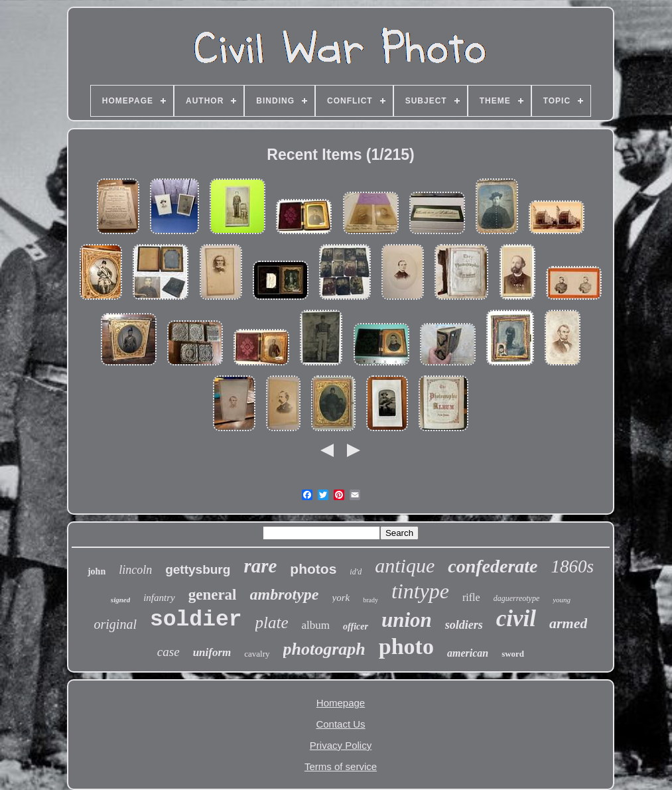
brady (370, 600)
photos (313, 569)
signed (120, 600)
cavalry (257, 654)
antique (405, 565)
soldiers (464, 625)
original (115, 624)
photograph (324, 649)
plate (272, 623)
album (316, 625)
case (168, 652)
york (341, 598)
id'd (356, 572)
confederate (493, 566)
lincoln (135, 570)
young (562, 600)
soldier (196, 620)
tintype (420, 591)
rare (260, 566)
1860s (573, 566)
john (97, 571)
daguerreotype (517, 598)
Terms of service (341, 766)
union (407, 620)
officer (356, 626)
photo (406, 646)
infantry (159, 598)
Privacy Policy (341, 745)
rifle (471, 597)
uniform (212, 652)
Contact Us (340, 724)
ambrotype (285, 594)
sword (513, 654)
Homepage (341, 703)
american (468, 653)
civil (516, 619)
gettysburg (198, 569)
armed (568, 623)
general (213, 595)
